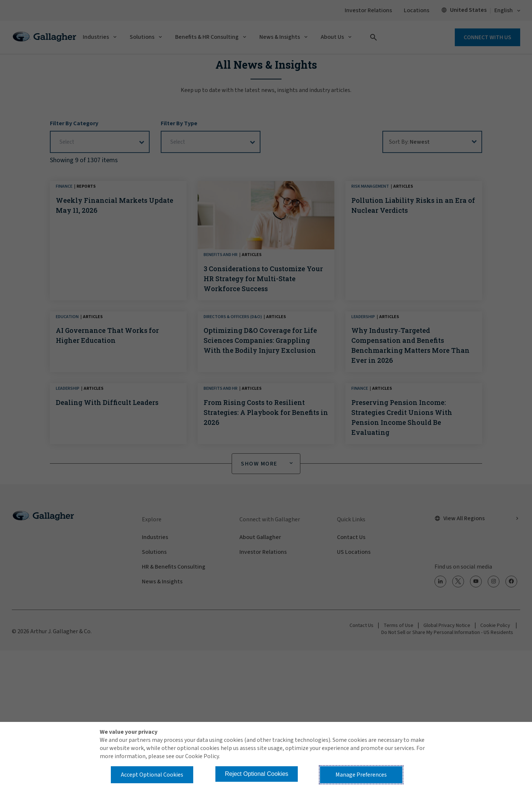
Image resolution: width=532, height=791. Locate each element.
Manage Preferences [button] (361, 775)
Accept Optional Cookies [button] (152, 775)
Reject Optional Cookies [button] (257, 774)
